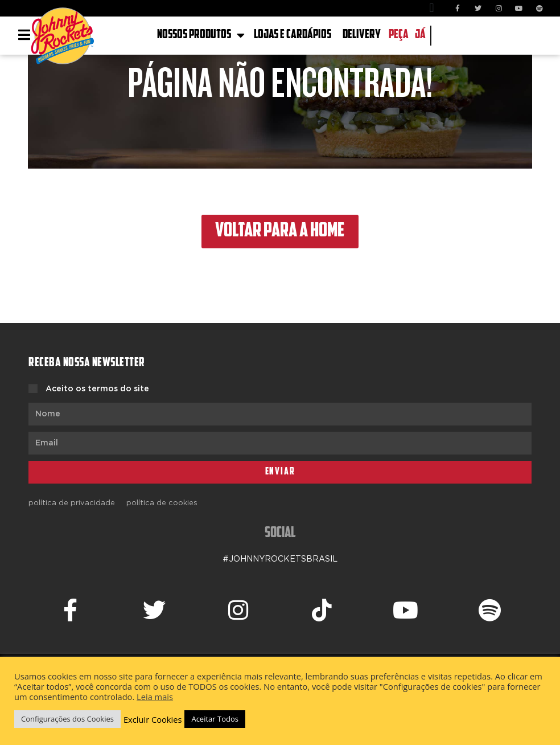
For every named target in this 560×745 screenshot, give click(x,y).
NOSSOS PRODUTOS (201, 35)
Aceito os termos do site (97, 389)
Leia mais (155, 697)
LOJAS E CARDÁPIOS (293, 35)
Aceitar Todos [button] (215, 719)
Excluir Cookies (153, 719)
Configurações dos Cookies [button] (67, 719)
